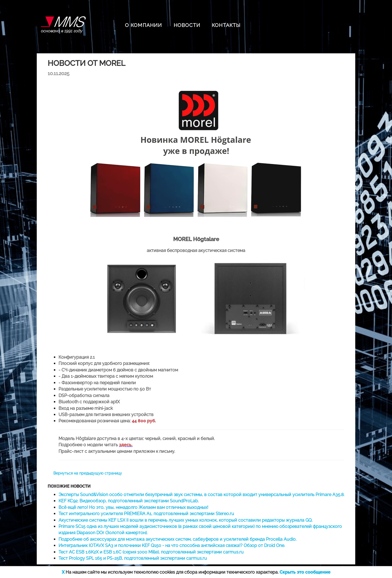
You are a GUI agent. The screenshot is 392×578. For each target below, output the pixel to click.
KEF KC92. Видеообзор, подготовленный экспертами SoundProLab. (129, 501)
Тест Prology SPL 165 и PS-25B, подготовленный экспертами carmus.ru (133, 558)
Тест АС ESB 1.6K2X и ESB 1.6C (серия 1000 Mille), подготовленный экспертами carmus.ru (151, 552)
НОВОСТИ (187, 25)
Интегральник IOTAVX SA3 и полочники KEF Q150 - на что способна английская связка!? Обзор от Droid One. (172, 545)
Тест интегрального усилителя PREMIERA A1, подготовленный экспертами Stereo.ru (146, 514)
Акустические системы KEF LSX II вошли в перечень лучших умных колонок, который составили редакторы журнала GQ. (186, 520)
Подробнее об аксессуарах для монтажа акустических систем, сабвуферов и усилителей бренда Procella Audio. (177, 539)
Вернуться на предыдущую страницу (88, 473)
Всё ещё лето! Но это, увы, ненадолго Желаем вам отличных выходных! (133, 507)
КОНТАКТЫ (226, 25)
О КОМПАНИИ (144, 25)
